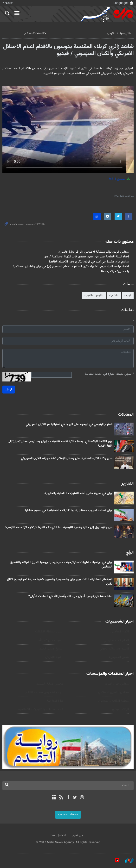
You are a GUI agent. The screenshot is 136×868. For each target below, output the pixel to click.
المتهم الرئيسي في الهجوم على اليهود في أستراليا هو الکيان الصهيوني (69, 425)
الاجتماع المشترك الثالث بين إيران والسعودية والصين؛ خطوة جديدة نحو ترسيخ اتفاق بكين (60, 582)
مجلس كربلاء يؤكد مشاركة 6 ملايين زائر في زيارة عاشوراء (94, 252)
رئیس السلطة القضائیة (49, 632)
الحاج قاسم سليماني (116, 640)
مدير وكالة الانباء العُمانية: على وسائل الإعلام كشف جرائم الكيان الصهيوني (67, 458)
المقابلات (126, 415)
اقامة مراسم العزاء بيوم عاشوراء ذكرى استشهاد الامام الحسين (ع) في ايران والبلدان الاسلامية (71, 267)
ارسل (9, 389)
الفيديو (111, 34)
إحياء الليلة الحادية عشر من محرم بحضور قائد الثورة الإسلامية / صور (86, 257)
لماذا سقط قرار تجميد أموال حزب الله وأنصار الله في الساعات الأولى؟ (70, 596)
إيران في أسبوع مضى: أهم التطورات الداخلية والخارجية (78, 493)
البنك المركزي (120, 709)
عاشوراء (114, 295)
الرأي (130, 553)
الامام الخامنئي (120, 632)
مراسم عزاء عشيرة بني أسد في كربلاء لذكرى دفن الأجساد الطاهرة (89, 262)
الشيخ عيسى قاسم (51, 649)
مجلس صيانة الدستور (50, 684)
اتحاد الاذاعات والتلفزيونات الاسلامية (41, 709)
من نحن (78, 836)
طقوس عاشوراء (94, 295)
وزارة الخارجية (55, 701)
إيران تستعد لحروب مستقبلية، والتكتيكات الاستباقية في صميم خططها (69, 511)
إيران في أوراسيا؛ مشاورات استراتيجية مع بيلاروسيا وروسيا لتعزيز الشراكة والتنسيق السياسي (61, 565)
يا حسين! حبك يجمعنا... (113, 271)
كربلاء (128, 295)
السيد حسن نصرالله (51, 640)
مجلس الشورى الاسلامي (113, 692)
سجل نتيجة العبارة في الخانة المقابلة (109, 374)
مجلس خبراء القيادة (117, 684)
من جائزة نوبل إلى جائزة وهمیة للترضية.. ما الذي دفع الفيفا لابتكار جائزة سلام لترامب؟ (59, 527)
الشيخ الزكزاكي (54, 657)
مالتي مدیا (126, 34)
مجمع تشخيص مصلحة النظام (44, 692)
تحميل (120, 179)
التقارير (127, 484)
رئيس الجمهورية (119, 657)
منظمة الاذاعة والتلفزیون (113, 701)
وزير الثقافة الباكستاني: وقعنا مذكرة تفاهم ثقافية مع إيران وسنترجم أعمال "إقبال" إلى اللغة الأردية (60, 444)
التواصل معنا (58, 836)
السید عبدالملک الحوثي (114, 649)
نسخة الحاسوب (68, 815)
